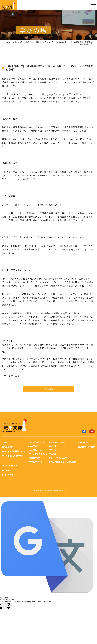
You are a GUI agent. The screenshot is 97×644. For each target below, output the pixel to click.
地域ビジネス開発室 (33, 42)
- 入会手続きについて (37, 446)
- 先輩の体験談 (34, 458)
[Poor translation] (8, 605)
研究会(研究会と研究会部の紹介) (63, 461)
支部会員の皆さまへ (57, 442)
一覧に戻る (48, 389)
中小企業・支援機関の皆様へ (14, 451)
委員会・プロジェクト (58, 458)
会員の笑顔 (83, 442)
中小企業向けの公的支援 (12, 456)
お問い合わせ (8, 474)
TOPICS (5, 470)
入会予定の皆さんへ (37, 442)
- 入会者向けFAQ (35, 450)
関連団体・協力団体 (87, 447)
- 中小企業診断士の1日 (38, 454)
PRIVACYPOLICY (10, 465)
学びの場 (18, 42)
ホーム (5, 442)
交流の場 (53, 454)
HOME (9, 42)
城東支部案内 (8, 447)
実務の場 (53, 450)
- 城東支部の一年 (35, 461)
